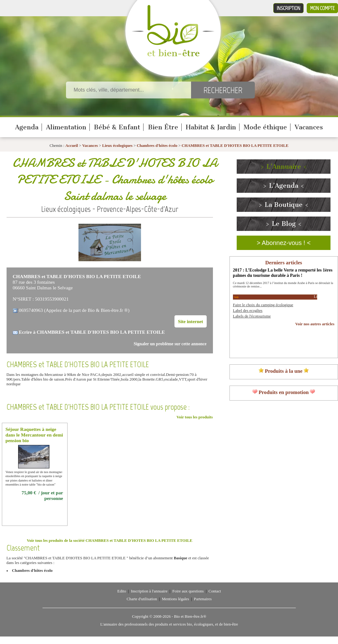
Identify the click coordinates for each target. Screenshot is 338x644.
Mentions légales (176, 599)
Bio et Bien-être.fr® (190, 617)
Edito (122, 591)
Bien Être (163, 127)
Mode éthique (265, 127)
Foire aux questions (188, 591)
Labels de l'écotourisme (252, 316)
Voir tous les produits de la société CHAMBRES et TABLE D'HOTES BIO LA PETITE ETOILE (110, 541)
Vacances (309, 127)
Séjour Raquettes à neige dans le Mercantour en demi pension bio (34, 435)
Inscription (288, 8)
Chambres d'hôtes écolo (157, 146)
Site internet (191, 321)
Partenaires (203, 599)
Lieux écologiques (117, 146)
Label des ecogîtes (248, 311)
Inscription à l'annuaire (149, 591)
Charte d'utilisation (142, 599)
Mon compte (322, 8)
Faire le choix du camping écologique (263, 305)
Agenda (27, 127)
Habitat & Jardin (211, 127)
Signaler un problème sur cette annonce (170, 344)
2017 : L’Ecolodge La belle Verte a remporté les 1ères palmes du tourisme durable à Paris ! (283, 273)
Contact (215, 591)
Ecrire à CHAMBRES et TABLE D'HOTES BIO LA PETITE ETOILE (92, 332)
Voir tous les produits (194, 417)
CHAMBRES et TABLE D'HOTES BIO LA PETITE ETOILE (235, 146)
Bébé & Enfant (117, 127)
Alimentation (66, 127)
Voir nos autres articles (315, 324)
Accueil (72, 146)
